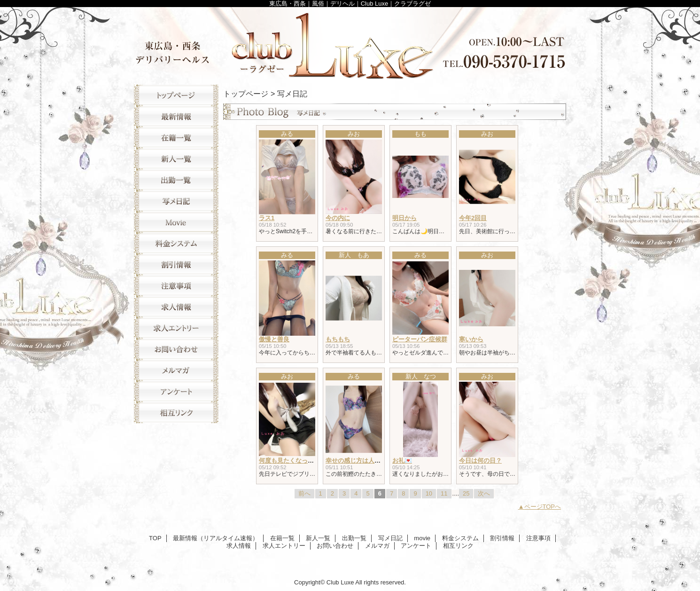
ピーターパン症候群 (420, 339)
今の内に (338, 218)
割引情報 (176, 264)
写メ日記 (176, 201)
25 (466, 493)
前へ (304, 493)
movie (176, 222)
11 (444, 493)
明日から (404, 218)
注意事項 (176, 286)
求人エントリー (176, 328)
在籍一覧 (176, 138)
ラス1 (267, 218)
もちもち (338, 339)
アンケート (176, 391)
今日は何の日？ (480, 461)
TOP (176, 95)
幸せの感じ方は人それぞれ (362, 461)
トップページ (246, 94)
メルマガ (176, 370)
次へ (484, 493)
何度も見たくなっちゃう (292, 461)
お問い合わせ (176, 349)
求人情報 (176, 307)
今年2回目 (473, 218)
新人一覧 (176, 159)
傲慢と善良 (274, 339)
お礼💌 (402, 461)
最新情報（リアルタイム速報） (176, 116)
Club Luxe (350, 43)
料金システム (176, 243)
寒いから (471, 339)
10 (429, 493)
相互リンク (176, 413)
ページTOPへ (543, 507)
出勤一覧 (176, 180)
